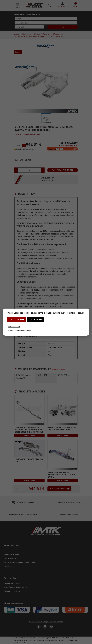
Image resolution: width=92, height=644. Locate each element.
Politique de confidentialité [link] (20, 331)
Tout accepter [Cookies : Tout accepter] (16, 320)
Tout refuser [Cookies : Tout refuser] (35, 320)
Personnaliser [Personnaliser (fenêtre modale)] (14, 327)
